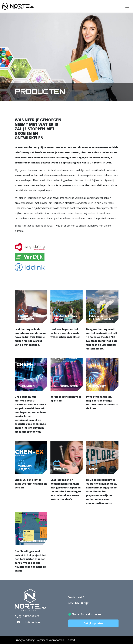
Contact (71, 640)
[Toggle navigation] (127, 6)
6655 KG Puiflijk (78, 603)
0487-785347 (27, 616)
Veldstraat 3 (76, 597)
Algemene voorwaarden (51, 640)
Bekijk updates (93, 623)
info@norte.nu (28, 622)
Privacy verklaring (25, 640)
